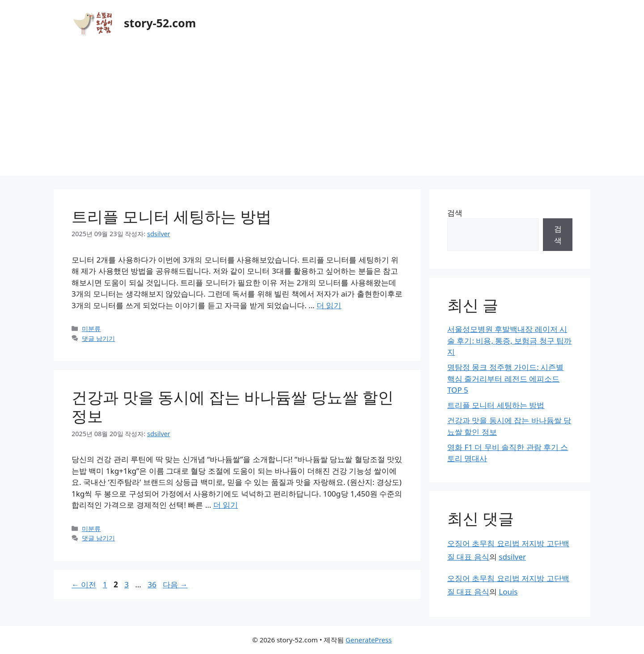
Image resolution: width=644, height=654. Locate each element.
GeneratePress (369, 640)
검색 (455, 213)
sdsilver (512, 557)
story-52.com (160, 23)
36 (152, 584)
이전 (84, 584)
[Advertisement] (322, 113)
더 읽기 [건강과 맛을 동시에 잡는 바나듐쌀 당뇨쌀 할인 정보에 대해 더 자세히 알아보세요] (226, 505)
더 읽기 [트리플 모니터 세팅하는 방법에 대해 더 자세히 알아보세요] (329, 305)
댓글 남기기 (98, 338)
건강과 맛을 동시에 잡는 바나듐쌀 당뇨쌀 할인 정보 (233, 406)
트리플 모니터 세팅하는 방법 (172, 216)
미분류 (91, 329)
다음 (175, 584)
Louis (508, 592)
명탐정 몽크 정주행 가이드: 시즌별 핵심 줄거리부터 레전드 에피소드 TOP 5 (505, 378)
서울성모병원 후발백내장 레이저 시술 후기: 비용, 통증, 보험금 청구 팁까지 (509, 340)
